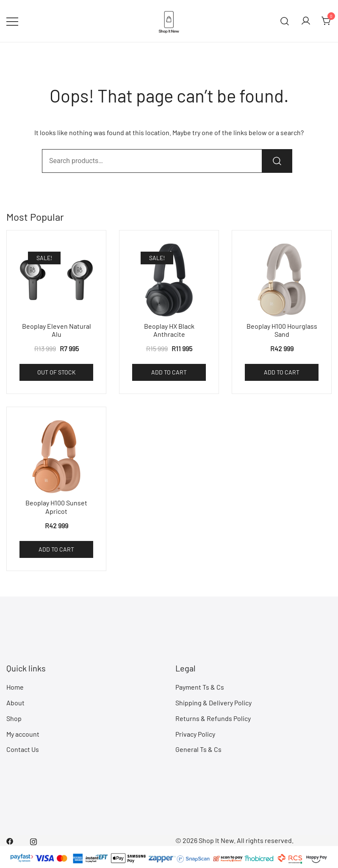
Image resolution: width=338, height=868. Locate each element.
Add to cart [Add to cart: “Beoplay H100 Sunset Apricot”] (56, 549)
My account (23, 734)
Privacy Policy (195, 734)
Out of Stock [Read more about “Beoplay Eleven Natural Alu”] (57, 372)
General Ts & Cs (198, 749)
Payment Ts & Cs (200, 687)
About (15, 703)
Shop (14, 718)
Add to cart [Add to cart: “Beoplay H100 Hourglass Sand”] (282, 372)
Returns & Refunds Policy (213, 718)
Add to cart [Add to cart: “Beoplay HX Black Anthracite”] (169, 372)
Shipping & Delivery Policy (213, 703)
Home (15, 687)
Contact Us (23, 749)
